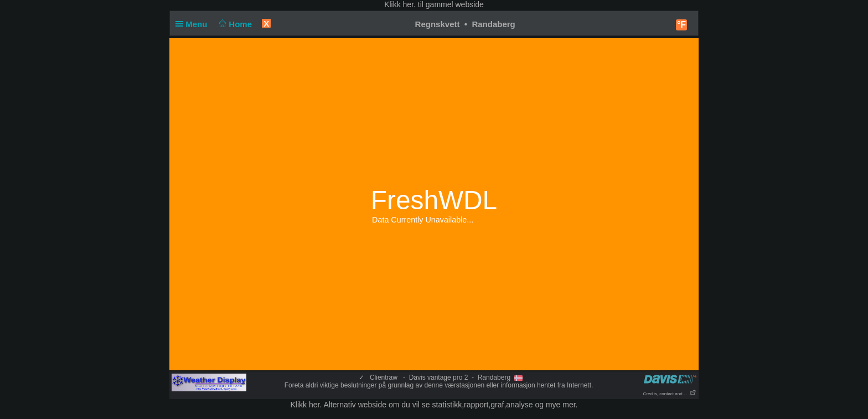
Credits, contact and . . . (670, 394)
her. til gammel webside (443, 4)
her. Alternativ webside (348, 405)
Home (234, 24)
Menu (194, 24)
